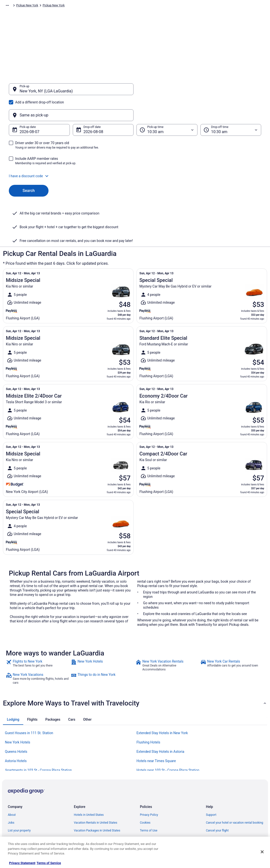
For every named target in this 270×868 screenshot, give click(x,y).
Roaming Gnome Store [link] (23, 814)
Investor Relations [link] (20, 806)
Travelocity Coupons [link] (87, 814)
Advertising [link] (15, 822)
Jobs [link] (11, 775)
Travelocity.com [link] (13, 6)
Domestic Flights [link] (85, 790)
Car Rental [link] (35, 6)
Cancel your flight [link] (217, 782)
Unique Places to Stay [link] (88, 822)
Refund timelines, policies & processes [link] (231, 790)
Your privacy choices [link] (153, 806)
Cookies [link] (145, 775)
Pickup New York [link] (150, 6)
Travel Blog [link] (81, 830)
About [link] (12, 767)
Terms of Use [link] (149, 782)
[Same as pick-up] (199, 92)
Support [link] (211, 767)
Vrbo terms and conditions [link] (157, 790)
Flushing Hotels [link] (148, 694)
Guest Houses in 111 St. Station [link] (29, 685)
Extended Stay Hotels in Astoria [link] (160, 704)
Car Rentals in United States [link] (92, 798)
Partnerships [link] (16, 790)
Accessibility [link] (148, 798)
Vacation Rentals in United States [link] (96, 775)
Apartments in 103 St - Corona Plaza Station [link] (38, 722)
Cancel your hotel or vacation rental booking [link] (235, 775)
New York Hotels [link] (18, 694)
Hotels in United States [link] (89, 767)
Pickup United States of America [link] (113, 6)
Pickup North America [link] (73, 6)
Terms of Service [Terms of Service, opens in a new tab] (49, 863)
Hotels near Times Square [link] (156, 713)
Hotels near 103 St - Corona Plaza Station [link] (168, 722)
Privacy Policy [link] (149, 767)
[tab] (13, 671)
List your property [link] (19, 782)
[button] (135, 152)
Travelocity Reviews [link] (87, 806)
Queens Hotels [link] (16, 704)
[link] (38, 617)
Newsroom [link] (15, 798)
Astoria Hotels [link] (16, 713)
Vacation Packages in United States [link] (97, 782)
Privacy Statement (22, 863)
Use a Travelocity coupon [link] (222, 798)
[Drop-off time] (231, 106)
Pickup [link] (50, 6)
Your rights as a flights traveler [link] (226, 806)
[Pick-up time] (167, 106)
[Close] (262, 852)
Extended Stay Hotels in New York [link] (162, 685)
